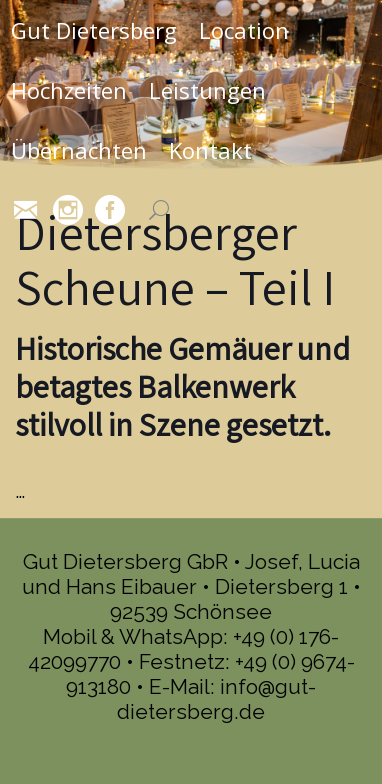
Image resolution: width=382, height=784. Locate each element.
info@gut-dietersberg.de (216, 699)
